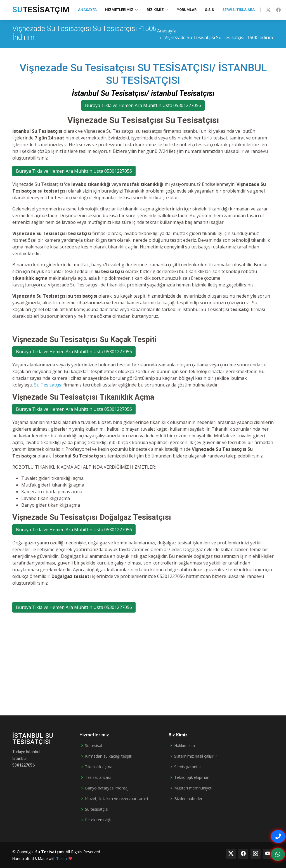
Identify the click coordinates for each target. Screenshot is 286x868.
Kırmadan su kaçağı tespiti (109, 756)
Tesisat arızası (98, 777)
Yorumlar (187, 10)
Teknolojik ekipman (192, 777)
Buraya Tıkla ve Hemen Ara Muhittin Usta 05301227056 (143, 105)
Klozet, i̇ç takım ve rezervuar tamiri (116, 799)
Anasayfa (87, 10)
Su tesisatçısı (97, 809)
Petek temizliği (98, 820)
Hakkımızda (185, 746)
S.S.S (209, 10)
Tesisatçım (41, 10)
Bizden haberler (188, 799)
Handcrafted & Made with (42, 858)
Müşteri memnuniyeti (193, 788)
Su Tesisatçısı (48, 385)
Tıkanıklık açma (99, 767)
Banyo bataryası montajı (107, 788)
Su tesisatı (94, 746)
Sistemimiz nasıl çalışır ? (196, 756)
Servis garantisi (188, 767)
